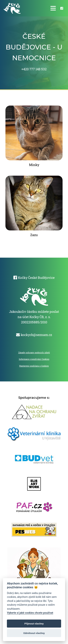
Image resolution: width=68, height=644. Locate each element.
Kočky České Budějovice (36, 278)
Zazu (34, 235)
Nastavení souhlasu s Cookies (34, 366)
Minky (34, 165)
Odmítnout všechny (34, 633)
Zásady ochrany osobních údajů (34, 352)
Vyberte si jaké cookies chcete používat (30, 613)
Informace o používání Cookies (34, 359)
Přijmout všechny (34, 624)
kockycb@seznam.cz (36, 335)
